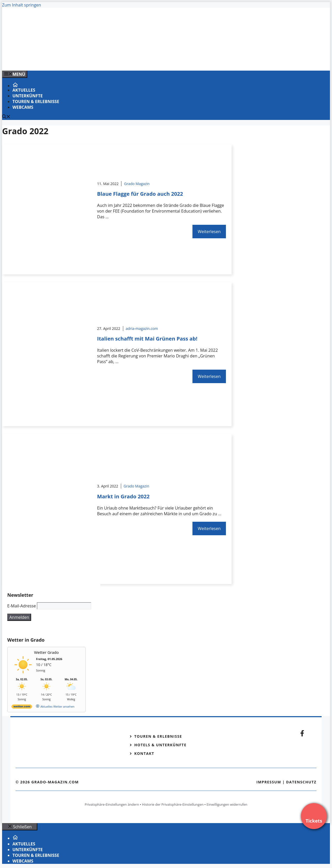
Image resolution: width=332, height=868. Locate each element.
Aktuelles (24, 90)
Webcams (23, 107)
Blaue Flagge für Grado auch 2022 (140, 194)
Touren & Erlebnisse (36, 101)
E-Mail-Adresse (22, 606)
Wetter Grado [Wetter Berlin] (47, 652)
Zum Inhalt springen (22, 5)
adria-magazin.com (142, 328)
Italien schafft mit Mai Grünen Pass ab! (147, 339)
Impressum (269, 782)
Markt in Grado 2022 (123, 496)
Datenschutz (301, 782)
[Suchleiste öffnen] (6, 117)
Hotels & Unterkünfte (160, 745)
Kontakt (144, 753)
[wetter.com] (22, 707)
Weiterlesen (209, 232)
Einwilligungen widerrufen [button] (227, 804)
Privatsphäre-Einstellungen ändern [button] (112, 804)
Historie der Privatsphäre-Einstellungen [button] (173, 804)
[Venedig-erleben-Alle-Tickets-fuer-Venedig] (107, 61)
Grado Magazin (137, 184)
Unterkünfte (28, 96)
